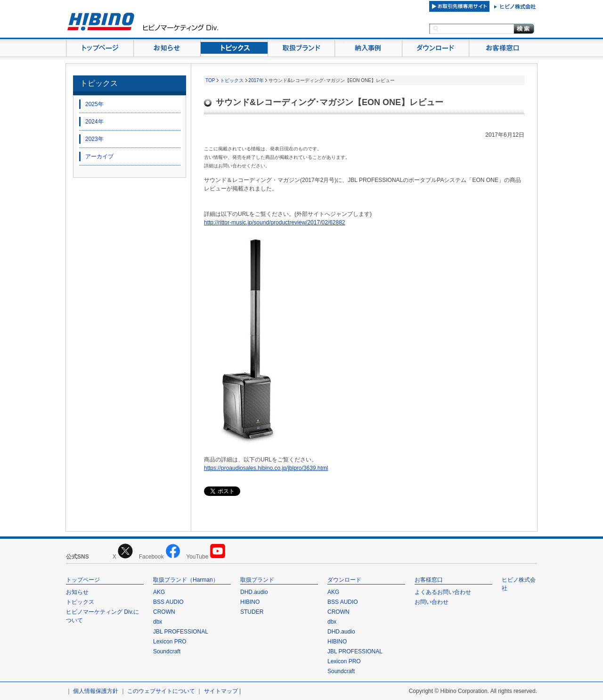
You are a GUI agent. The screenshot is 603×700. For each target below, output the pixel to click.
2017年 (256, 80)
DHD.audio (254, 592)
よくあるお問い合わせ (443, 592)
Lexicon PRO (170, 642)
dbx (158, 622)
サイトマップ (221, 691)
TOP (210, 80)
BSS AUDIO (168, 602)
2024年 (94, 122)
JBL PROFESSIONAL (181, 632)
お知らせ (77, 592)
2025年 (94, 104)
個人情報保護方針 (96, 691)
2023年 (94, 139)
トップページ (83, 580)
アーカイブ (99, 156)
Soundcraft (167, 651)
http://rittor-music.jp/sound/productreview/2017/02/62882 (275, 222)
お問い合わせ (432, 602)
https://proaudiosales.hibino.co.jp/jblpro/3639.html (266, 468)
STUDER (252, 612)
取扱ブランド (257, 580)
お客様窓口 (429, 580)
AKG (159, 592)
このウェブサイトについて (161, 691)
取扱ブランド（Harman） (186, 580)
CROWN (164, 612)
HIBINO (250, 602)
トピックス (99, 83)
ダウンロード (344, 580)
